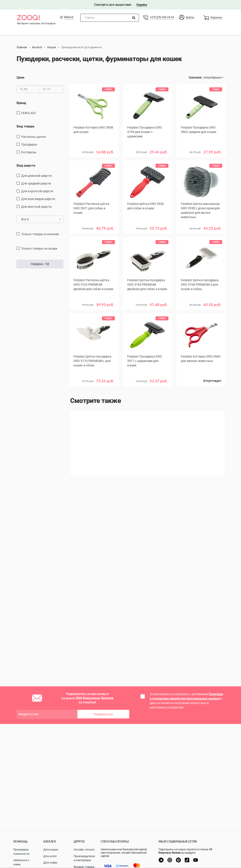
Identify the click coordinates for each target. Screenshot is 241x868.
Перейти (142, 5)
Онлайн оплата (84, 850)
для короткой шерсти (37, 191)
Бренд (21, 103)
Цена (20, 77)
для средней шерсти (36, 183)
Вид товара (25, 126)
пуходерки (29, 144)
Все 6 (41, 219)
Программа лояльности (21, 852)
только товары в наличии (40, 234)
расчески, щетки (33, 137)
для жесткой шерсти (36, 207)
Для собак (50, 863)
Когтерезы (29, 152)
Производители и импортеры (84, 858)
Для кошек (51, 850)
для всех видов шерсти (38, 199)
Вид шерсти (26, 166)
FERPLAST (29, 113)
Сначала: (196, 77)
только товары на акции (39, 248)
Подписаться (103, 714)
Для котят (50, 856)
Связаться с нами (21, 862)
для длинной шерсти (36, 176)
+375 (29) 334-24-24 (162, 17)
